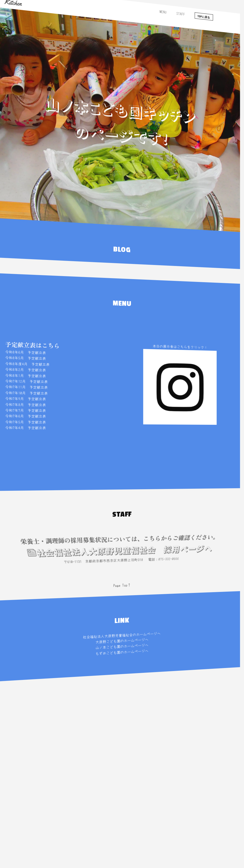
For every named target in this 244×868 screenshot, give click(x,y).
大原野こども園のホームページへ (121, 641)
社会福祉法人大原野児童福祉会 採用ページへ (115, 554)
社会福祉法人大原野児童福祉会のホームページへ (121, 636)
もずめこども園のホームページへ (121, 652)
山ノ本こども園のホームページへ (121, 647)
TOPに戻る (196, 44)
